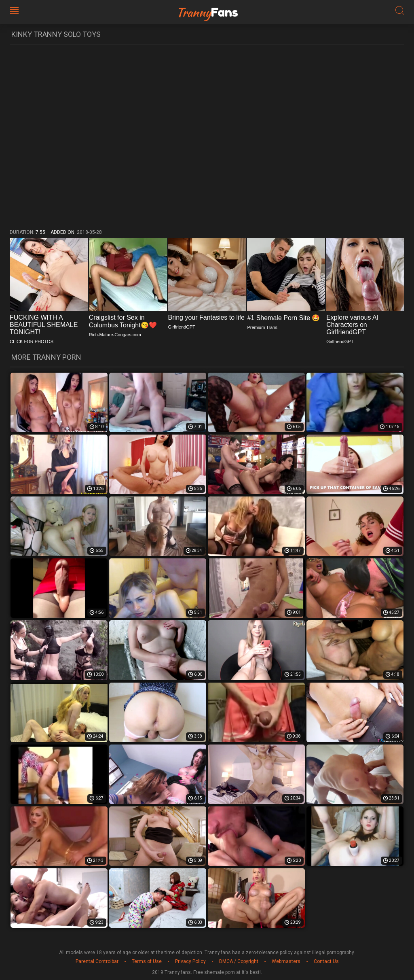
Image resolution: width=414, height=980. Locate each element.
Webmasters (286, 961)
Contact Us (326, 961)
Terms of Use (147, 961)
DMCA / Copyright (239, 961)
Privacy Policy (190, 961)
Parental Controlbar (97, 961)
